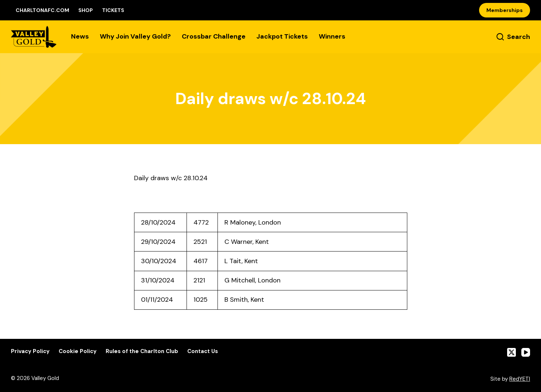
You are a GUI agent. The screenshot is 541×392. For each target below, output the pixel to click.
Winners (332, 36)
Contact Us (203, 351)
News (80, 36)
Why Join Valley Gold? (135, 36)
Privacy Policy (30, 351)
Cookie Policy (78, 351)
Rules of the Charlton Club (142, 351)
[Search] (513, 37)
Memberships (505, 10)
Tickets (113, 10)
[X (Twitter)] (511, 352)
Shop (86, 10)
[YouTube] (526, 352)
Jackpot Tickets (282, 36)
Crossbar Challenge (214, 36)
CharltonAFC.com (42, 10)
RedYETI (520, 379)
